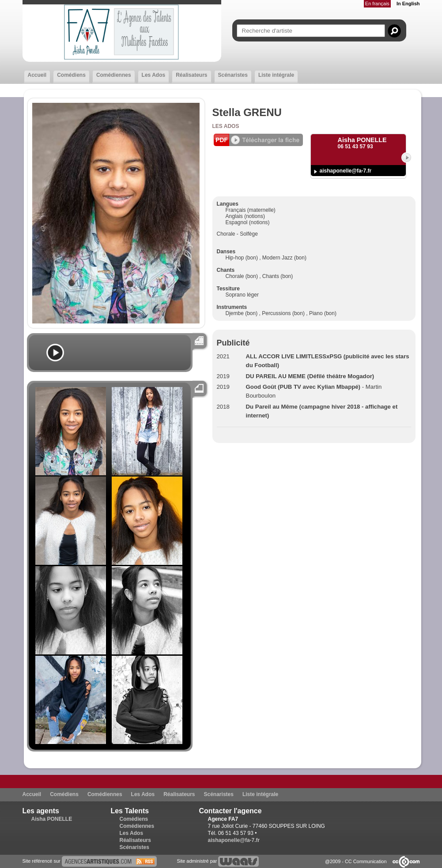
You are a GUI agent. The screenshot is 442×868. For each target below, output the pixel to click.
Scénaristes (233, 75)
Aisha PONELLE (52, 819)
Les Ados (154, 75)
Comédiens (71, 75)
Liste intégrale (276, 75)
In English (408, 4)
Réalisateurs (191, 75)
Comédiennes (114, 75)
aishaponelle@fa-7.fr (346, 171)
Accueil (37, 75)
